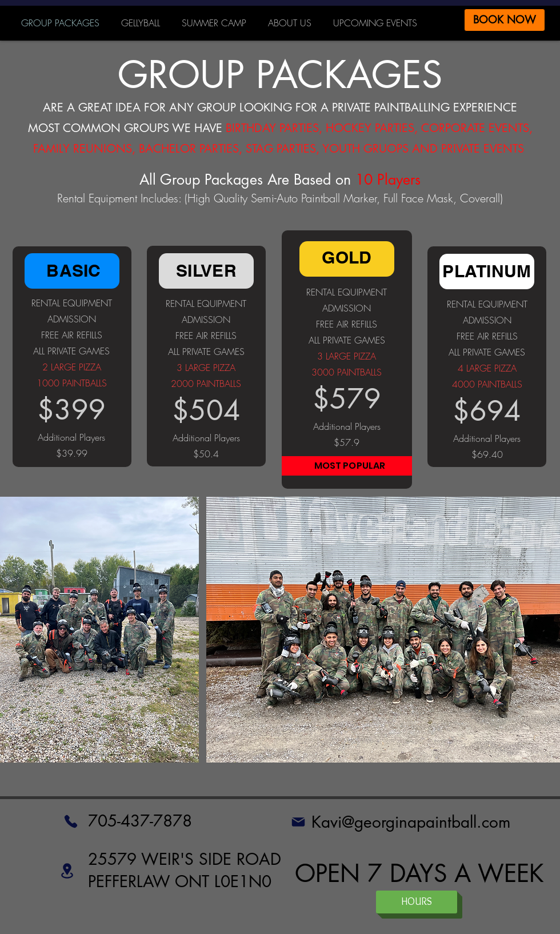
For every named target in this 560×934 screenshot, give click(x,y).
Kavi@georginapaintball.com (411, 822)
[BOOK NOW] (505, 20)
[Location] (67, 871)
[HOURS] (417, 902)
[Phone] (71, 821)
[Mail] (298, 822)
